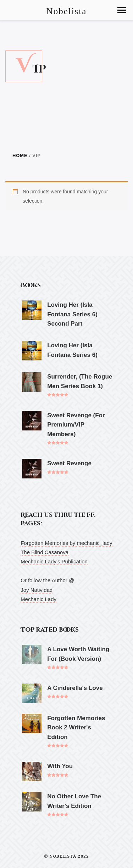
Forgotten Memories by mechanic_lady (66, 543)
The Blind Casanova (45, 552)
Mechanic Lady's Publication (54, 561)
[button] (122, 10)
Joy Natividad (37, 590)
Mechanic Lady (38, 599)
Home (20, 156)
